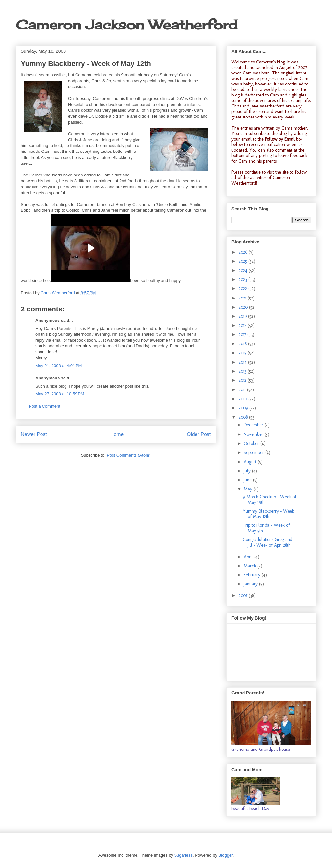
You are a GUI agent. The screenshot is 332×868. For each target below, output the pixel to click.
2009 (244, 408)
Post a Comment (45, 406)
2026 (244, 252)
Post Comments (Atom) (129, 455)
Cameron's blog (271, 62)
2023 (243, 280)
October (252, 443)
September (255, 452)
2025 (243, 261)
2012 (243, 380)
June (248, 480)
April (249, 557)
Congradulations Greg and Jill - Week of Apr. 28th (268, 542)
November (254, 434)
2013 (243, 371)
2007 (244, 596)
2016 (243, 344)
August (251, 462)
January (251, 584)
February (253, 575)
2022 (243, 289)
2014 (243, 362)
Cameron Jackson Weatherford (126, 25)
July (248, 471)
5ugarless (184, 855)
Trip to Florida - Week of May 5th (266, 528)
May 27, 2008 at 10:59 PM (60, 394)
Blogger (226, 855)
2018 (243, 326)
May (249, 489)
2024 (244, 271)
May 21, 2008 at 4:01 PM (59, 366)
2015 (243, 353)
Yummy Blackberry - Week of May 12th (268, 514)
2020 (244, 307)
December (254, 425)
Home (117, 434)
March (251, 566)
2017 (243, 335)
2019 (243, 316)
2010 (243, 399)
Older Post (199, 434)
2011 (243, 390)
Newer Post (34, 434)
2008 (244, 417)
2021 (243, 298)
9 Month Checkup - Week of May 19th (270, 500)
